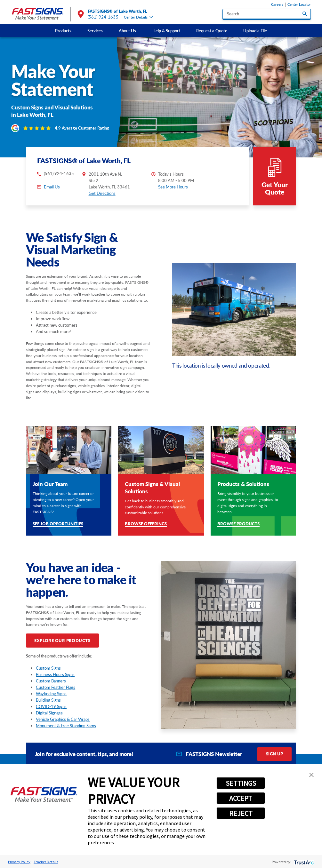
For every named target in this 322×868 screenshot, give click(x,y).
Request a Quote (212, 31)
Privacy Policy (19, 862)
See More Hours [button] (173, 187)
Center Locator (299, 4)
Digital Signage (49, 713)
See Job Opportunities (58, 524)
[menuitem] (63, 31)
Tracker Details (46, 862)
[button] (311, 775)
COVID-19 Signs (51, 706)
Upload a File (255, 31)
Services (95, 31)
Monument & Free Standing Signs (66, 726)
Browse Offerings (146, 524)
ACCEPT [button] (241, 798)
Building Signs (48, 700)
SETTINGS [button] (241, 783)
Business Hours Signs (55, 674)
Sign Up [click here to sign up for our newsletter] (275, 754)
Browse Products (238, 524)
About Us (127, 31)
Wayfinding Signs (51, 694)
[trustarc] (303, 862)
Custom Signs (48, 668)
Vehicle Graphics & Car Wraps (63, 719)
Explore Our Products (62, 641)
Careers (277, 4)
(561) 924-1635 (103, 17)
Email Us (52, 187)
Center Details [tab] (138, 17)
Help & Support (166, 31)
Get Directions (102, 193)
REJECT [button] (241, 813)
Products (63, 31)
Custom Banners (51, 681)
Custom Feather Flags (56, 687)
